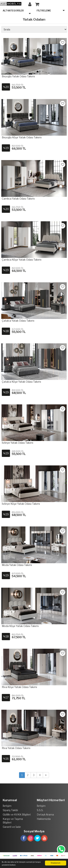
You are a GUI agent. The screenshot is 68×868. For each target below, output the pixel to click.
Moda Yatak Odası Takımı (17, 565)
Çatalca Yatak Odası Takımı (18, 321)
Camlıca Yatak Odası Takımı (18, 199)
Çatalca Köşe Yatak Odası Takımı (21, 382)
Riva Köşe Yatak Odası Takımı (19, 687)
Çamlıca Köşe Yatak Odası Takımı (22, 260)
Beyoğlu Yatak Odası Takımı (18, 76)
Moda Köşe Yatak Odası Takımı (20, 626)
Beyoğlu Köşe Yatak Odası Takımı (22, 137)
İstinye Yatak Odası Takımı (17, 443)
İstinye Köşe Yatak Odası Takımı (21, 504)
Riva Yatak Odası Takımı (16, 748)
